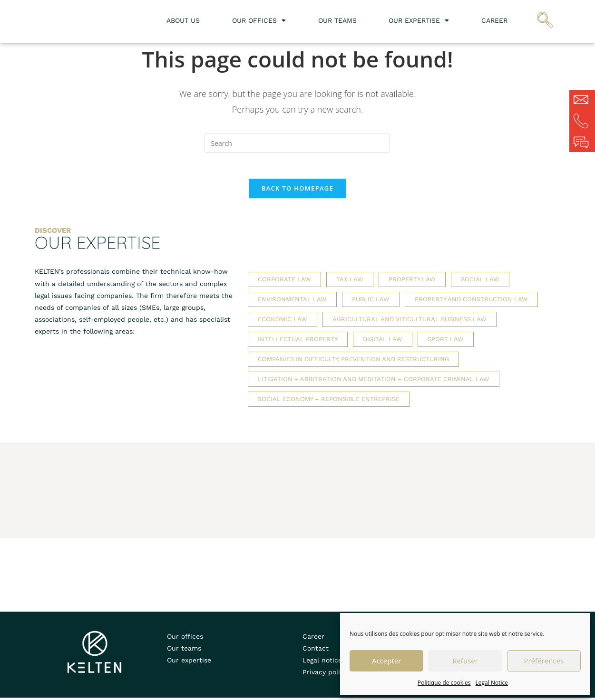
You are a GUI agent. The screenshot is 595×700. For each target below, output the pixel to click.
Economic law (283, 322)
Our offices (259, 20)
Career (494, 20)
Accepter (386, 661)
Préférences (544, 661)
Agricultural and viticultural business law (410, 322)
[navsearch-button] (545, 21)
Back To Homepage (297, 191)
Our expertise (419, 20)
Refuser (465, 661)
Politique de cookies (444, 683)
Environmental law (292, 302)
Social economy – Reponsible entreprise (329, 402)
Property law (412, 282)
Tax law (350, 282)
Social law (480, 282)
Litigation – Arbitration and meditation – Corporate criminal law (374, 382)
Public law (371, 302)
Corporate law (284, 282)
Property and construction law (471, 302)
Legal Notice (492, 683)
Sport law (446, 342)
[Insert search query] (297, 143)
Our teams (337, 20)
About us (183, 20)
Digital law (383, 342)
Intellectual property (298, 342)
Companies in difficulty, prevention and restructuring (353, 362)
